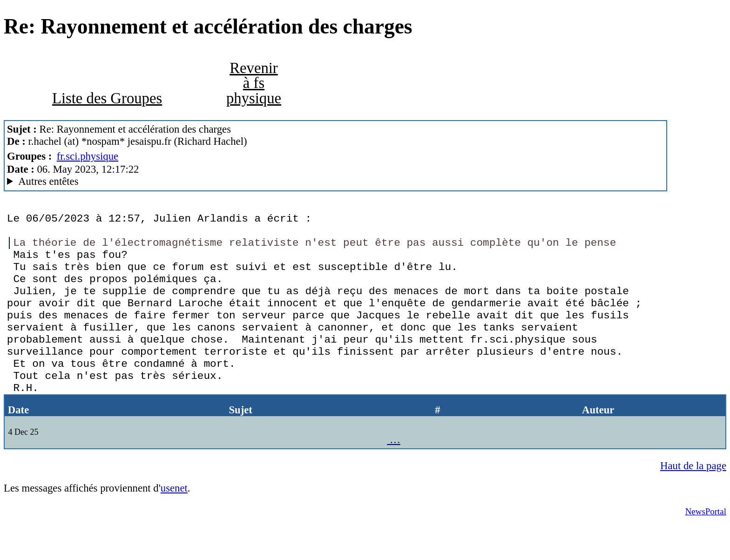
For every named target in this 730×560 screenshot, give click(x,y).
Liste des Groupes (107, 98)
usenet (174, 523)
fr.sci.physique (88, 156)
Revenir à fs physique (254, 83)
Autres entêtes (48, 181)
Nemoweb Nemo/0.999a (335, 182)
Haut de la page (693, 501)
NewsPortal (706, 546)
